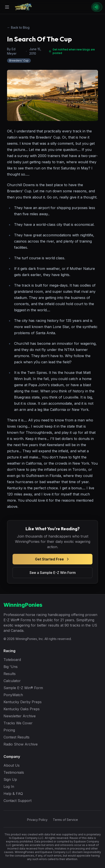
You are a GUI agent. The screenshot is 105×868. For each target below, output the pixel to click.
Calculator (12, 681)
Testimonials (14, 772)
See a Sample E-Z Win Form (53, 573)
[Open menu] (7, 7)
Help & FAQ (13, 794)
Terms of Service (65, 820)
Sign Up (10, 779)
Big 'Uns (11, 667)
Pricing (9, 730)
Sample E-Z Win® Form (23, 688)
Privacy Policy (37, 820)
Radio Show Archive (21, 744)
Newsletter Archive (20, 716)
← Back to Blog (18, 27)
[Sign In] (97, 7)
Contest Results (17, 737)
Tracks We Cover (18, 723)
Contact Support (17, 801)
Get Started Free (52, 559)
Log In (9, 786)
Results (10, 674)
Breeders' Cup (19, 60)
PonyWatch (13, 695)
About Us (12, 765)
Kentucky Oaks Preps (22, 709)
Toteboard (12, 660)
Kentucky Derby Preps (23, 702)
